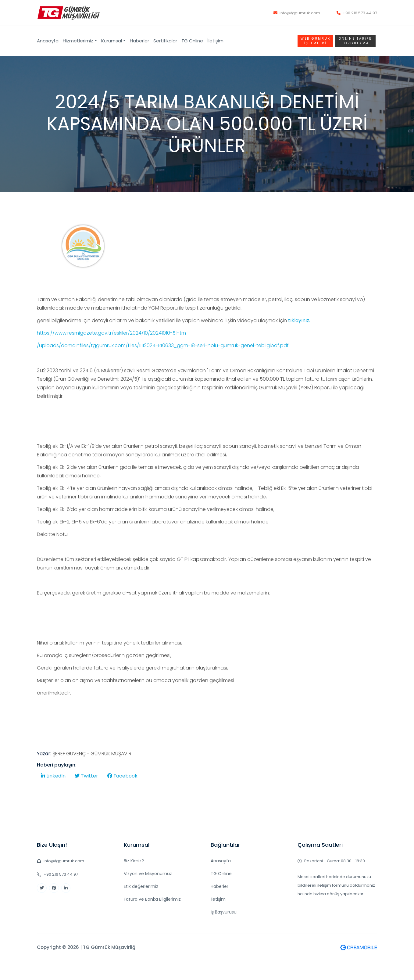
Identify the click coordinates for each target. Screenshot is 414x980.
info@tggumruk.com (297, 13)
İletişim (215, 41)
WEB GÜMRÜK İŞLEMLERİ (316, 41)
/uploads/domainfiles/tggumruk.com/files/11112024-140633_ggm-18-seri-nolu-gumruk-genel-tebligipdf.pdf (163, 363)
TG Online (192, 41)
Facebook (122, 794)
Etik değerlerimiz (141, 886)
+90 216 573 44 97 (357, 13)
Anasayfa (48, 41)
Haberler (139, 41)
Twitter (86, 794)
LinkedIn (53, 794)
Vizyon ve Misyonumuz (148, 874)
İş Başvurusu (224, 912)
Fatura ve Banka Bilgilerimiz (152, 899)
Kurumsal (112, 41)
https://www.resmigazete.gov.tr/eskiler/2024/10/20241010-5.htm (111, 351)
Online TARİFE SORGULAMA (355, 41)
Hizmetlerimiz (78, 41)
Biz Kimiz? (134, 861)
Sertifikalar (165, 41)
